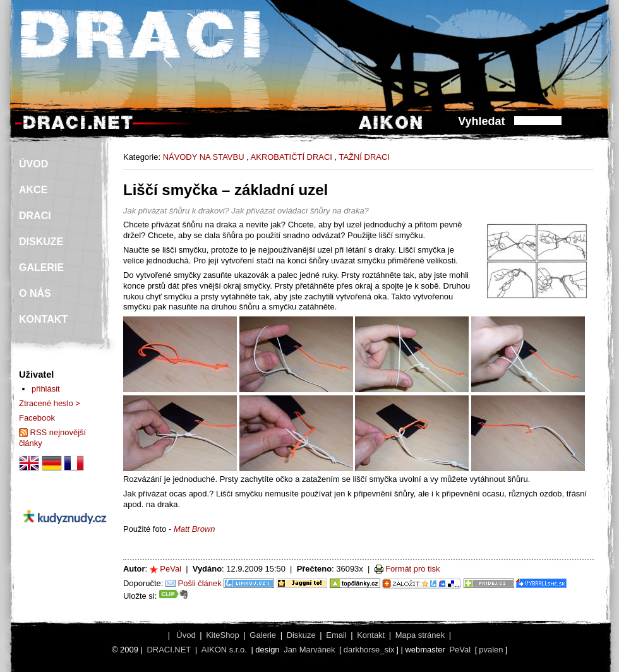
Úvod (186, 635)
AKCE (33, 190)
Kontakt (371, 635)
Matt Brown (195, 529)
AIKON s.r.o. (224, 650)
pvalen (491, 650)
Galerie (263, 635)
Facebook (37, 418)
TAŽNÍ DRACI (364, 157)
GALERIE (41, 267)
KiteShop (223, 635)
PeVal (171, 569)
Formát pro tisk (412, 569)
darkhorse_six (369, 650)
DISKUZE (41, 242)
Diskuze (301, 635)
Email (336, 635)
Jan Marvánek (309, 650)
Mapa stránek (420, 635)
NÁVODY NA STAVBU (204, 157)
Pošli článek (200, 583)
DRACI (35, 216)
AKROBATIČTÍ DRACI (291, 157)
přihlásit (46, 389)
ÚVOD (33, 164)
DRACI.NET (169, 650)
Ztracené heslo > (50, 403)
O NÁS (35, 293)
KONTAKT (43, 319)
